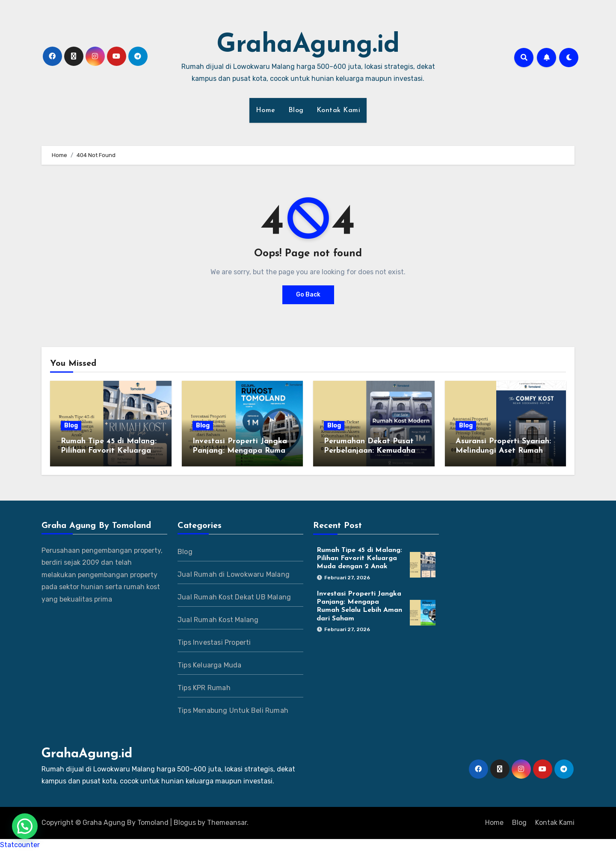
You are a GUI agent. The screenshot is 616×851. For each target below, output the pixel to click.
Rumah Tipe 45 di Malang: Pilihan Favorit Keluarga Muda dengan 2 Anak (109, 451)
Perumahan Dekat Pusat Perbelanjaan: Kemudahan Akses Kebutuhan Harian (372, 451)
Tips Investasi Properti (214, 642)
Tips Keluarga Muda (210, 665)
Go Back (308, 295)
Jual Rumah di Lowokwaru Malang (234, 574)
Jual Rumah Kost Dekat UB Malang (234, 597)
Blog (296, 110)
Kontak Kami (339, 110)
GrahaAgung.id (308, 45)
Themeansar (227, 823)
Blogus (185, 823)
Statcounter (20, 845)
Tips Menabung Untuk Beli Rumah (233, 710)
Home (266, 110)
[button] (25, 826)
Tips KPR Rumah (204, 688)
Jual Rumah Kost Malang (218, 620)
